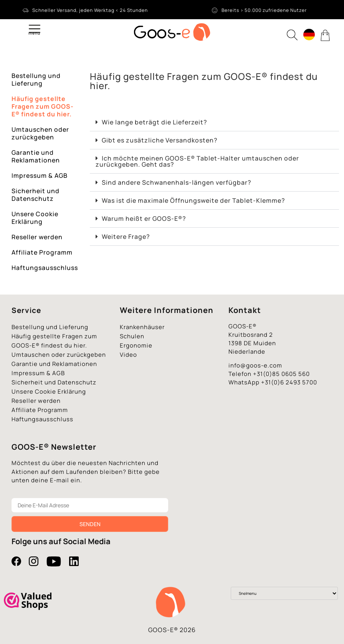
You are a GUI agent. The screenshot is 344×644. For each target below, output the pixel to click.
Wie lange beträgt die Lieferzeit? (155, 122)
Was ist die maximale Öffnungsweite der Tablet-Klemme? (193, 200)
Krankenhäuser (142, 327)
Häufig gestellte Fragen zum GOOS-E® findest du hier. (43, 106)
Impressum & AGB (40, 175)
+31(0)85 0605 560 (281, 374)
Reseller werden (37, 237)
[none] (309, 36)
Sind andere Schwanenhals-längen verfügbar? (177, 182)
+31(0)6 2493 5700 (289, 382)
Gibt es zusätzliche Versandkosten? (160, 140)
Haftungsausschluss (45, 268)
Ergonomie (136, 345)
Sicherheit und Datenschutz (36, 195)
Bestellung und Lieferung (36, 79)
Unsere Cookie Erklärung (35, 218)
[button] (214, 122)
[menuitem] (309, 35)
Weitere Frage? (126, 237)
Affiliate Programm (42, 252)
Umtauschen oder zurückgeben (40, 133)
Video (128, 355)
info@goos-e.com (255, 365)
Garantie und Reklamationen (36, 156)
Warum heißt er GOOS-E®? (144, 219)
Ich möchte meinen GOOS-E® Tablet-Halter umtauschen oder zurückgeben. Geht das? (197, 161)
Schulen (132, 336)
